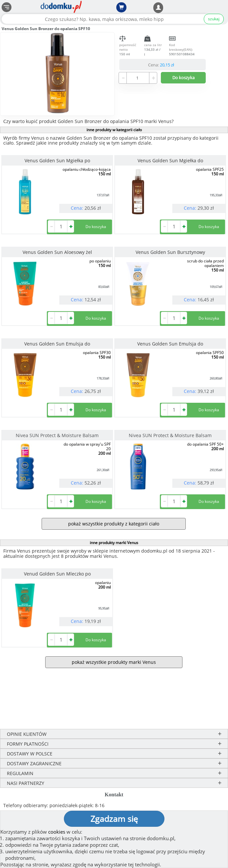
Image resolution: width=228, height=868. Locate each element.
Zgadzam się (114, 819)
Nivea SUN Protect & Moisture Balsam (57, 435)
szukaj (214, 19)
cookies (57, 832)
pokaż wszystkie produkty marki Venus (114, 662)
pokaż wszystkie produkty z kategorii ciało (114, 524)
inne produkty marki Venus (114, 543)
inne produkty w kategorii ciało (114, 130)
